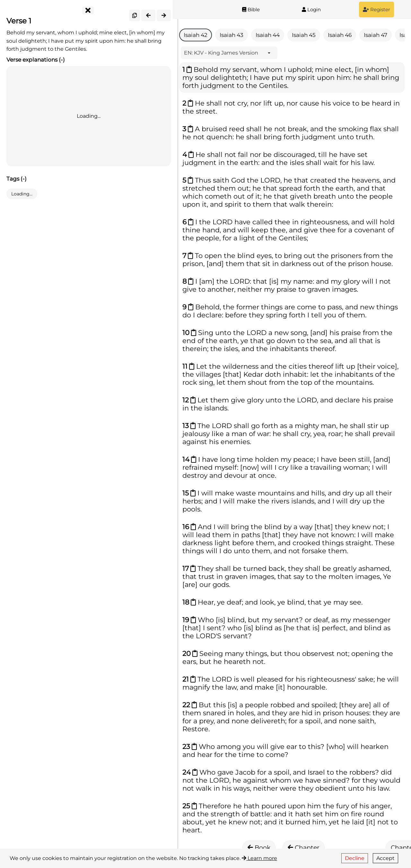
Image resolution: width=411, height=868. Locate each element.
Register (376, 9)
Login (311, 9)
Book (259, 848)
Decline (355, 858)
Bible (251, 9)
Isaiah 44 (268, 35)
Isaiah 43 (232, 35)
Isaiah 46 (340, 35)
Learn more (259, 858)
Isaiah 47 (376, 35)
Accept (385, 858)
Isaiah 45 (304, 35)
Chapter (304, 848)
